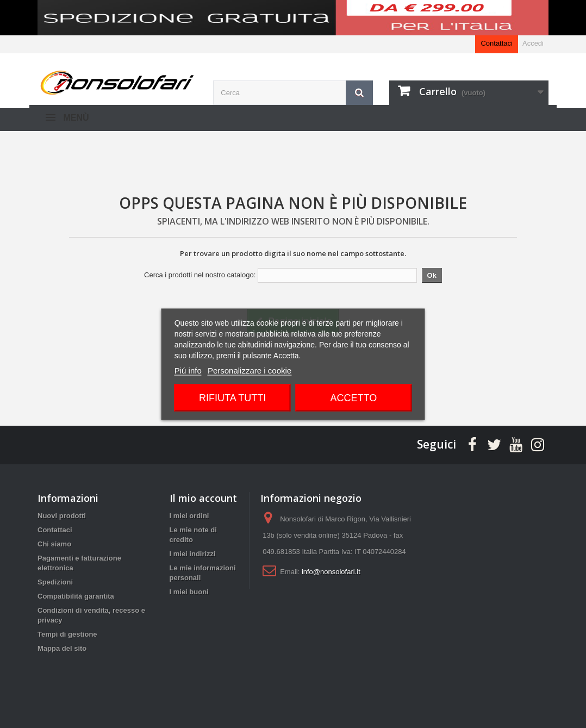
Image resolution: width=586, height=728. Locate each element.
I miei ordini (189, 516)
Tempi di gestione (67, 634)
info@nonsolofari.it (331, 572)
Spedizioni (55, 582)
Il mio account (203, 498)
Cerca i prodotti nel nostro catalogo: (200, 275)
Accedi (533, 43)
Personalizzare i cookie (250, 370)
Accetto (353, 397)
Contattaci (497, 43)
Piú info (188, 370)
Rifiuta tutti (232, 397)
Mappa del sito (62, 648)
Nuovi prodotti (62, 516)
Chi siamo (54, 544)
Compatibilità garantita (76, 596)
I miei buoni (189, 592)
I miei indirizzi (193, 554)
